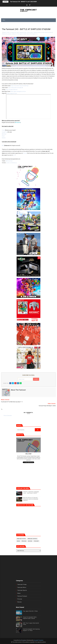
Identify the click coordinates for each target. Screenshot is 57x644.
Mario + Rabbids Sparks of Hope (37, 32)
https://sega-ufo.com (12, 93)
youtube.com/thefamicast (11, 163)
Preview (24, 541)
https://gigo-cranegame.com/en (18, 91)
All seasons (18, 122)
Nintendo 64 (5, 34)
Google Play (5, 132)
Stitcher (4, 138)
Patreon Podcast (22, 596)
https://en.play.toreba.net (12, 90)
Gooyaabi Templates (39, 640)
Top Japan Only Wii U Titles (30, 611)
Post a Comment (8, 416)
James (28, 32)
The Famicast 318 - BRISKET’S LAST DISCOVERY (23, 2)
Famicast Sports (32, 539)
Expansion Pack (23, 32)
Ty (37, 34)
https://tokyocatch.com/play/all (15, 88)
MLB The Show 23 (49, 32)
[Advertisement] (18, 24)
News (18, 541)
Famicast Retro (21, 539)
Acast (3, 136)
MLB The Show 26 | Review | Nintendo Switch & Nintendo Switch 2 (31, 499)
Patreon (25, 153)
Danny (12, 32)
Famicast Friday (22, 584)
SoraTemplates (23, 640)
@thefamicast (9, 161)
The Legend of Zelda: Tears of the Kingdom (27, 34)
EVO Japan (17, 32)
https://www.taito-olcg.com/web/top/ (20, 86)
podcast (10, 34)
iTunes (3, 130)
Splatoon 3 (14, 34)
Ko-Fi (14, 155)
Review (30, 541)
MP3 (3, 146)
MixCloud (4, 134)
